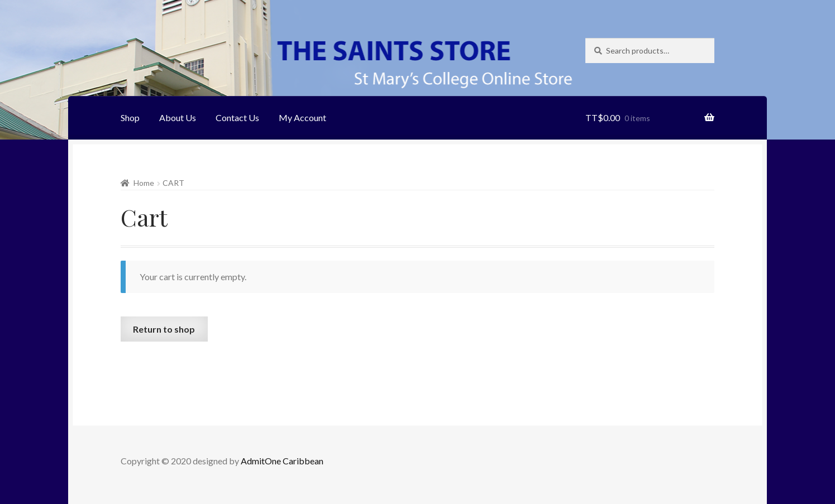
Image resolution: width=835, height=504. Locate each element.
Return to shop (164, 329)
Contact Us (237, 117)
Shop (130, 117)
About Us (178, 117)
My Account (302, 117)
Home (144, 183)
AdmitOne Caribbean (282, 461)
